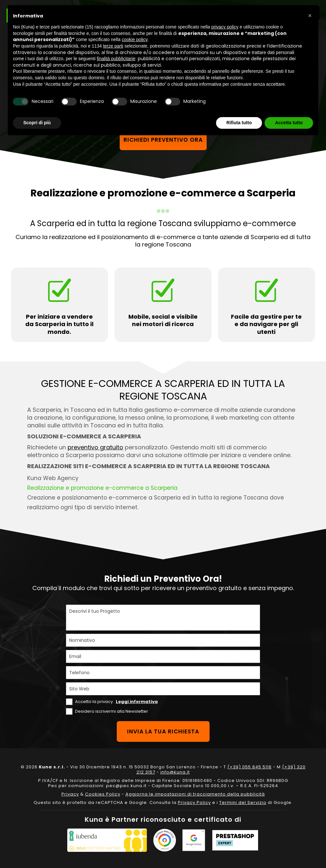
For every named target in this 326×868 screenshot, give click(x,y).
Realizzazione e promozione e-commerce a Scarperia (102, 488)
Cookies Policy (103, 794)
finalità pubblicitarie (116, 59)
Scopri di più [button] (37, 123)
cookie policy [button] (135, 39)
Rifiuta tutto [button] (239, 123)
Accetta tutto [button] (289, 123)
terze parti (113, 46)
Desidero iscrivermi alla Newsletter (112, 711)
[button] (310, 16)
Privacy (70, 794)
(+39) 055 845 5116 (250, 767)
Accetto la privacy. (116, 702)
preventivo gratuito (95, 447)
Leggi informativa (137, 702)
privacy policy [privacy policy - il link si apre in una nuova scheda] (225, 27)
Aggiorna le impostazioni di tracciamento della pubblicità (195, 794)
